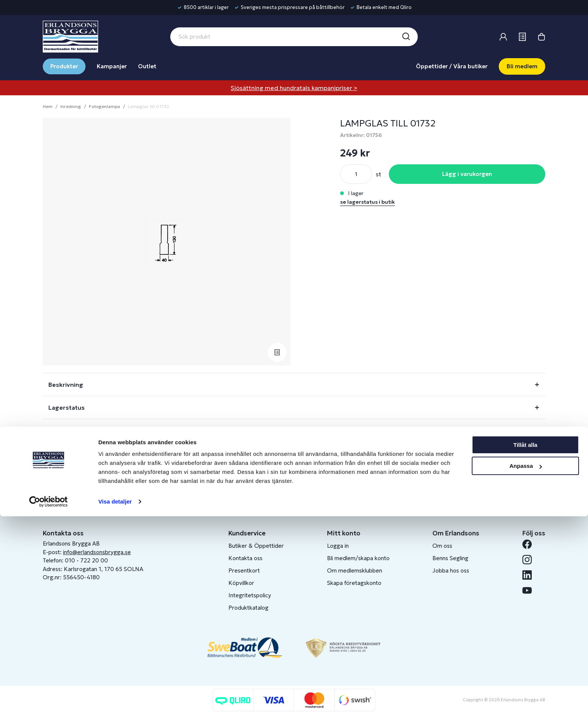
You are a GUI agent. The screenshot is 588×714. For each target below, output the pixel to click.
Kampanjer (112, 66)
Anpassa (526, 664)
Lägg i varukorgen (467, 174)
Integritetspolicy (250, 595)
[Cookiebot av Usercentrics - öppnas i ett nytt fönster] (49, 699)
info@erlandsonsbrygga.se (97, 552)
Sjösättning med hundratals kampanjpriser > (294, 88)
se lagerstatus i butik (367, 202)
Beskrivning (66, 385)
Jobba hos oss (451, 570)
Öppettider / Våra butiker (452, 66)
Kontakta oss (245, 558)
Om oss (442, 546)
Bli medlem (522, 66)
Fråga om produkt (76, 430)
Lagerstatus (67, 407)
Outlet (147, 66)
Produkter (64, 66)
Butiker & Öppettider (256, 546)
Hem (48, 106)
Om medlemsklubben (355, 570)
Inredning (71, 106)
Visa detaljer (115, 699)
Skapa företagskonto (354, 583)
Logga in (338, 546)
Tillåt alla (525, 643)
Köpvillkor (241, 583)
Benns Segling (450, 558)
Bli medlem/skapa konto (358, 558)
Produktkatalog (248, 608)
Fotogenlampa (104, 106)
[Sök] (406, 37)
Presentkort (244, 570)
